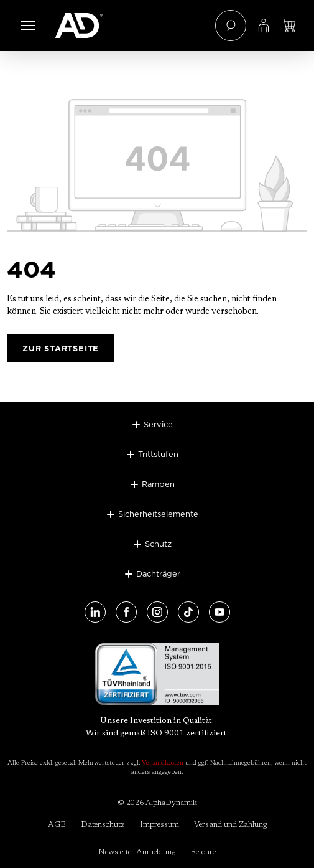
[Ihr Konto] (264, 26)
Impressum (159, 825)
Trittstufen (158, 454)
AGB (57, 825)
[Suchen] (231, 26)
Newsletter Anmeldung (137, 852)
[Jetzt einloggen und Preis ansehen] (289, 26)
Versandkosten (163, 763)
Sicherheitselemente (158, 514)
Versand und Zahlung (230, 825)
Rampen (158, 484)
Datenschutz (103, 825)
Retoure (203, 852)
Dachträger (158, 573)
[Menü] (28, 26)
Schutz (158, 544)
